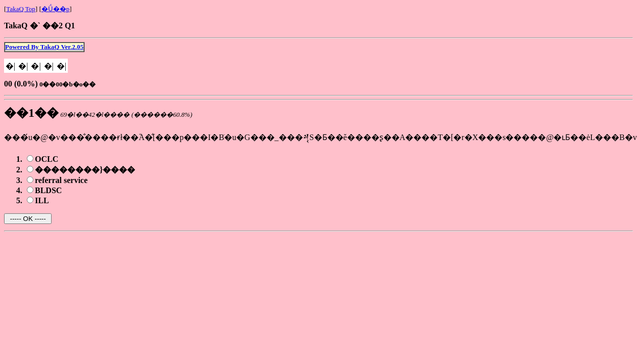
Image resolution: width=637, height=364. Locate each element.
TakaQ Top (21, 9)
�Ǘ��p (56, 9)
